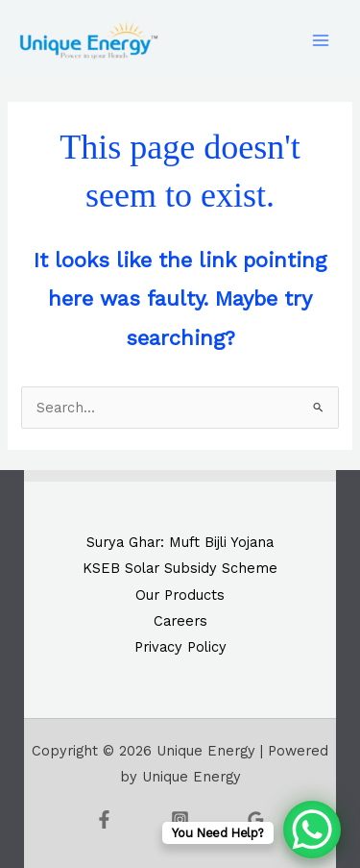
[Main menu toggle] (321, 40)
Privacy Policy (180, 647)
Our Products (180, 595)
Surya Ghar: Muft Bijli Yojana (180, 542)
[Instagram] (180, 819)
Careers (180, 621)
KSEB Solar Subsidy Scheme (180, 568)
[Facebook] (104, 819)
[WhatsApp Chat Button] (312, 830)
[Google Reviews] (256, 819)
